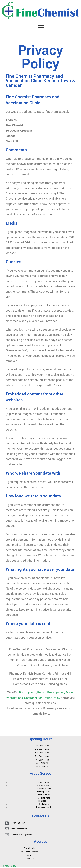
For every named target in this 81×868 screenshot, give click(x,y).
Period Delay (52, 698)
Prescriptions (28, 692)
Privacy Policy (9, 866)
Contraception (33, 698)
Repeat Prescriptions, (51, 692)
